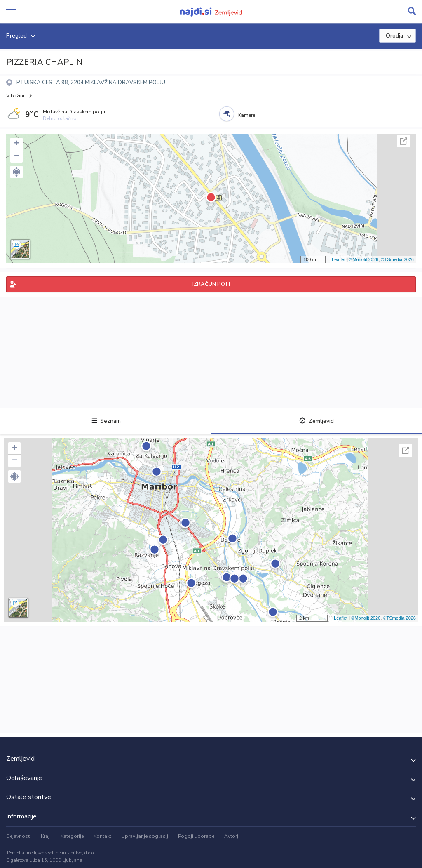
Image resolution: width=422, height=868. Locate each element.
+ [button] (17, 144)
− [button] (17, 156)
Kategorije (72, 836)
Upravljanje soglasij (145, 836)
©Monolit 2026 (364, 259)
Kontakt (102, 836)
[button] (16, 172)
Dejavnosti (19, 836)
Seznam (106, 421)
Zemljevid (316, 421)
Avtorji (232, 836)
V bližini (15, 96)
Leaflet (339, 259)
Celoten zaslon (403, 141)
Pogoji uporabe (196, 836)
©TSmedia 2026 (397, 259)
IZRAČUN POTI (211, 284)
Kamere (247, 115)
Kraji (46, 836)
